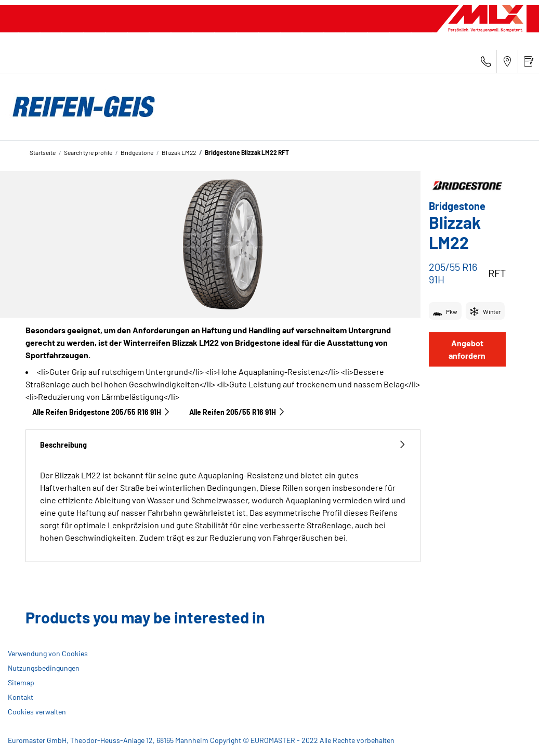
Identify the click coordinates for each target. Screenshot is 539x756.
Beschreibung (223, 445)
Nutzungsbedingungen (44, 668)
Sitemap (21, 682)
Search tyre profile (88, 152)
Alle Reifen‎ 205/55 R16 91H (237, 412)
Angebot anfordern (467, 349)
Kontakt (21, 697)
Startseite (43, 152)
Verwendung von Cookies (48, 653)
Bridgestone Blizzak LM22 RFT (247, 152)
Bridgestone (137, 152)
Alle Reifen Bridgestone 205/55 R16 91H (101, 412)
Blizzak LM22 (179, 152)
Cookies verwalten (37, 712)
